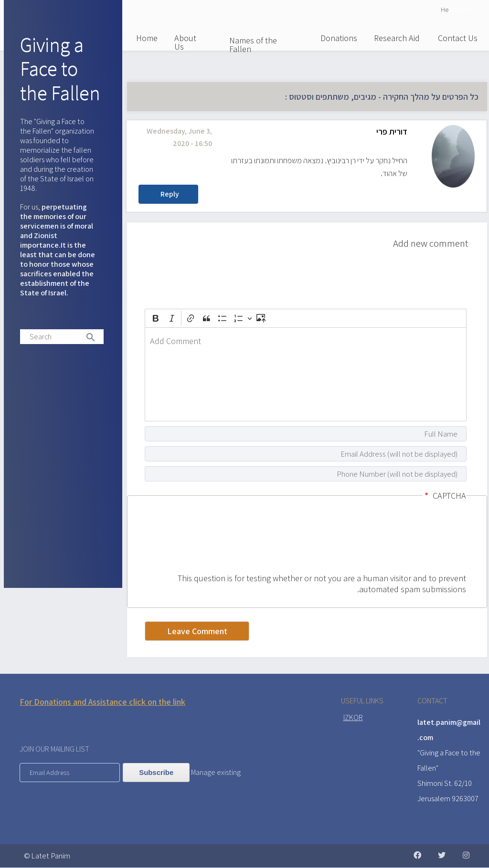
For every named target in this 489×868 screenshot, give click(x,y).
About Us (185, 42)
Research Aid (397, 38)
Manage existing (216, 772)
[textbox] (306, 374)
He (445, 9)
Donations (339, 38)
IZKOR (353, 717)
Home (147, 38)
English (461, 9)
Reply (170, 194)
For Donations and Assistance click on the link (102, 702)
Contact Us (458, 38)
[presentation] (427, 538)
